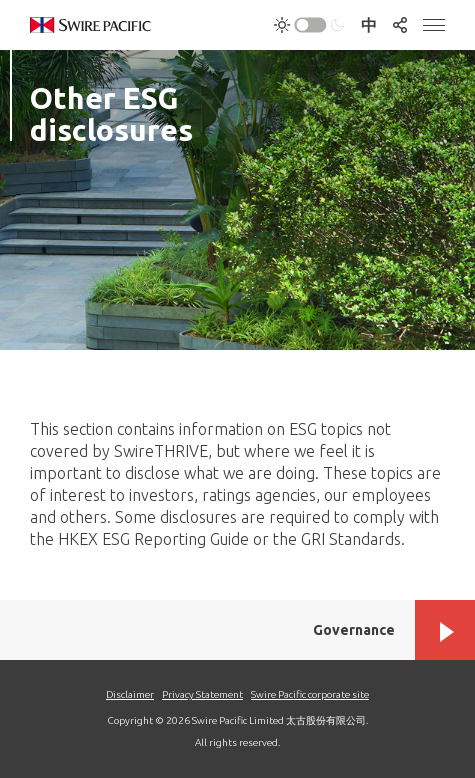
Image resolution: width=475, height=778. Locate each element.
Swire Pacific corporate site (310, 694)
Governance (354, 630)
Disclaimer (130, 694)
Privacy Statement (202, 694)
